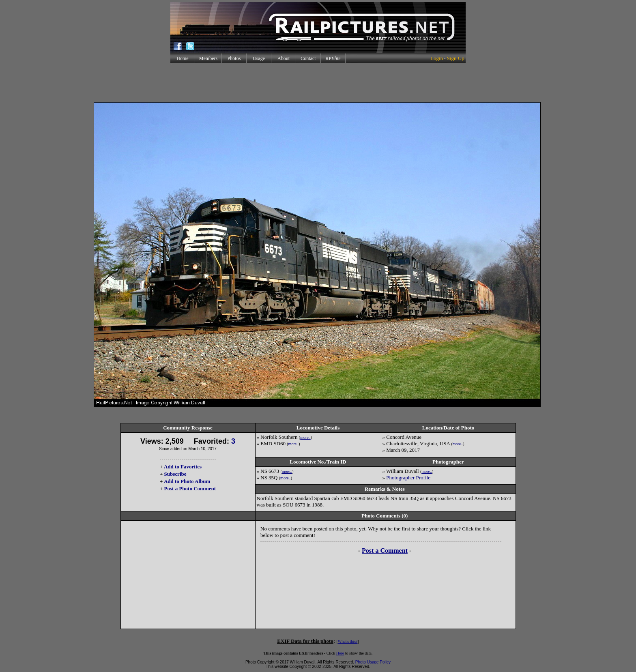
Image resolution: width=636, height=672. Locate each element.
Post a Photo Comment (190, 488)
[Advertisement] (318, 83)
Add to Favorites (183, 467)
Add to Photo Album (187, 481)
